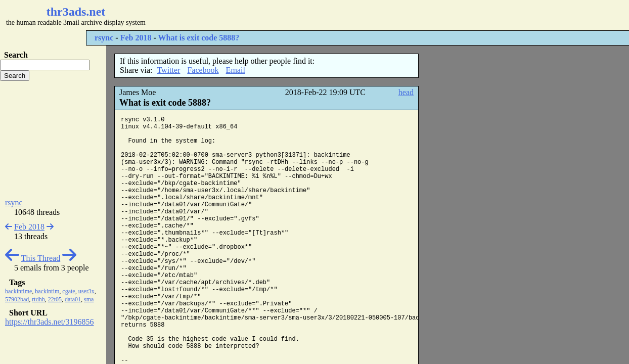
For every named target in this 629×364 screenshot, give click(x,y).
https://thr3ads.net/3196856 (50, 322)
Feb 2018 (136, 38)
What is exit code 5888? (198, 38)
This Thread (41, 258)
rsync (104, 38)
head (406, 92)
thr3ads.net (76, 12)
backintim (47, 291)
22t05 (55, 299)
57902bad (17, 299)
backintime (18, 291)
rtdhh (38, 299)
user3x (86, 291)
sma (89, 299)
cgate (69, 291)
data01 (73, 299)
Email (236, 70)
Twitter (168, 70)
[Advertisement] (301, 15)
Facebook (203, 70)
